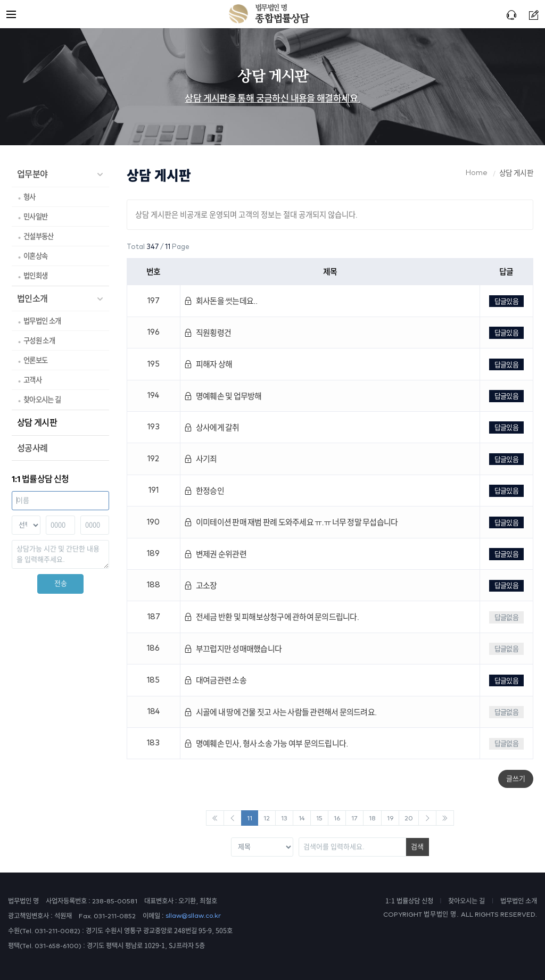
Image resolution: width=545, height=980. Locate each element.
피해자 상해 (208, 364)
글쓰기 (516, 779)
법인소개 (32, 298)
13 (284, 819)
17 (354, 819)
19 (390, 819)
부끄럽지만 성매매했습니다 (233, 649)
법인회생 (35, 276)
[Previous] (215, 818)
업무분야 (32, 174)
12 (267, 819)
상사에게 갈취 (212, 427)
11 (250, 819)
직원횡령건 (208, 333)
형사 (30, 197)
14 (302, 819)
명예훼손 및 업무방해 (223, 396)
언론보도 (35, 360)
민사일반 (35, 217)
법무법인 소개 (42, 321)
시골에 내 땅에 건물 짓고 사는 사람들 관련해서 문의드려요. (280, 712)
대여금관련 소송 (215, 680)
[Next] (427, 818)
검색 (417, 847)
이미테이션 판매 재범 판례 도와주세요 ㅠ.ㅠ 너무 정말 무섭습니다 (291, 522)
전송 (61, 583)
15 (319, 819)
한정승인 (204, 491)
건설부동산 (39, 236)
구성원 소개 (39, 340)
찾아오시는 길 (42, 400)
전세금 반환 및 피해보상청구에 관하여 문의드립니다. (271, 617)
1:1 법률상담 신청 (409, 901)
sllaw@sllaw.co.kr (193, 916)
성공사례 (32, 448)
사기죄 (200, 459)
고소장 (200, 585)
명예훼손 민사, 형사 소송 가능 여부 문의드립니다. (266, 744)
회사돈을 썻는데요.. (221, 301)
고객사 (32, 380)
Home (477, 173)
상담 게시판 (37, 422)
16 (337, 819)
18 (372, 819)
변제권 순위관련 (215, 554)
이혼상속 (35, 256)
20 (409, 819)
